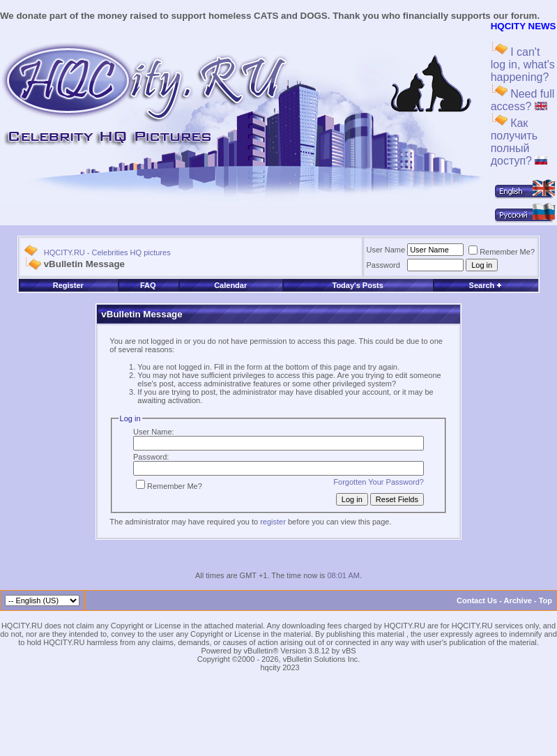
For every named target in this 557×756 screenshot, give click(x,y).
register (273, 522)
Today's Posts (357, 285)
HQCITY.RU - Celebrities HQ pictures (107, 252)
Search (486, 285)
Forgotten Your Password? (379, 482)
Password (383, 265)
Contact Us (477, 600)
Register (68, 285)
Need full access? (523, 100)
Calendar (230, 285)
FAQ (148, 285)
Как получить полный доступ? (519, 142)
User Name (386, 250)
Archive (518, 600)
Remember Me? (502, 252)
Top (545, 600)
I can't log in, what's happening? (523, 65)
